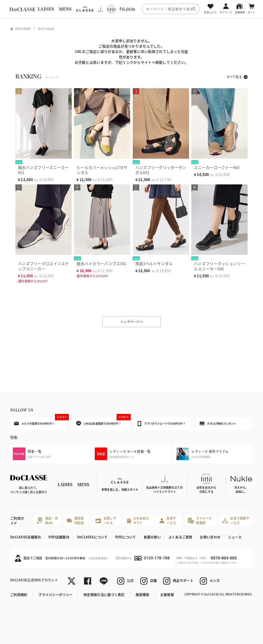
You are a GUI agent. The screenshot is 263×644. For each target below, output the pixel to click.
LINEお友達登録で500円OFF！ (102, 422)
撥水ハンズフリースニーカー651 (43, 170)
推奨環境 (142, 594)
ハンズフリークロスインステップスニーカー (44, 266)
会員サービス (168, 520)
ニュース (235, 537)
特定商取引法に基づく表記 (104, 594)
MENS (65, 9)
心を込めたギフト (138, 520)
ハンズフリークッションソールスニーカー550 (219, 266)
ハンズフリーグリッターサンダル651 (161, 170)
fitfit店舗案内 (59, 537)
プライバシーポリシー (55, 594)
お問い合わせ (210, 537)
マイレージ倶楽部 (200, 520)
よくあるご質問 (180, 537)
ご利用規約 (19, 594)
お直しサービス (106, 520)
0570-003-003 (224, 558)
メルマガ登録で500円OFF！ (40, 421)
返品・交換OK (47, 520)
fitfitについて (126, 537)
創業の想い (152, 537)
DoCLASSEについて (92, 537)
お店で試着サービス (236, 520)
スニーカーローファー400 (217, 167)
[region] (131, 9)
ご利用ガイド (17, 521)
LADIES (46, 9)
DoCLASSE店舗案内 (26, 537)
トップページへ (131, 322)
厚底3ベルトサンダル (154, 263)
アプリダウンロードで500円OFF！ (162, 424)
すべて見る (234, 77)
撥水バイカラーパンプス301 (101, 263)
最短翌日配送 (75, 520)
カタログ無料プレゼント (218, 423)
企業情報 (167, 594)
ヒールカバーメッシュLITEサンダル (102, 170)
